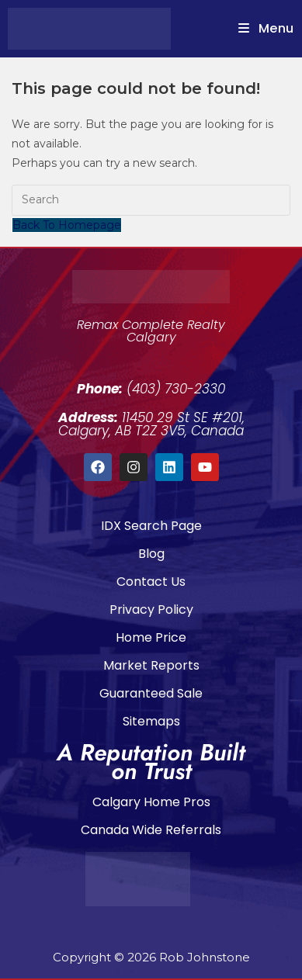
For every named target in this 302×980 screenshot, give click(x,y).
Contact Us (151, 582)
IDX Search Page (151, 526)
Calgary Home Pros (151, 802)
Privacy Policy (151, 609)
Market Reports (151, 665)
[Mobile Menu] (266, 28)
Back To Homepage (67, 225)
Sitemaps (151, 721)
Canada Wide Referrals (151, 830)
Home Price (151, 637)
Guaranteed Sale (151, 693)
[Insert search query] (151, 200)
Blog (151, 554)
